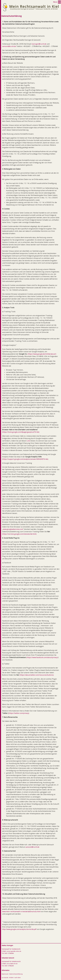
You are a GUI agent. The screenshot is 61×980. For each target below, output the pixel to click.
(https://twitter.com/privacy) (19, 713)
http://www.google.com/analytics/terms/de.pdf (19, 929)
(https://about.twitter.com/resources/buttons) (37, 675)
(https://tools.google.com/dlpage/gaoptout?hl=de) (21, 432)
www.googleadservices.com (13, 529)
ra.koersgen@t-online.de (14, 951)
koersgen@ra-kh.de (39, 44)
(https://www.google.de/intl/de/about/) (42, 354)
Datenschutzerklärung (16, 974)
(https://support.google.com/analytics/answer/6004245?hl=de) (25, 459)
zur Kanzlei (5, 978)
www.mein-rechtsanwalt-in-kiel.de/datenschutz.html (21, 912)
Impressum (5, 974)
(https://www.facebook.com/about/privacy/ (42, 657)
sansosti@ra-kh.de (9, 46)
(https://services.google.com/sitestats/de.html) (19, 534)
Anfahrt (11, 978)
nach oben (17, 978)
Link (28, 441)
